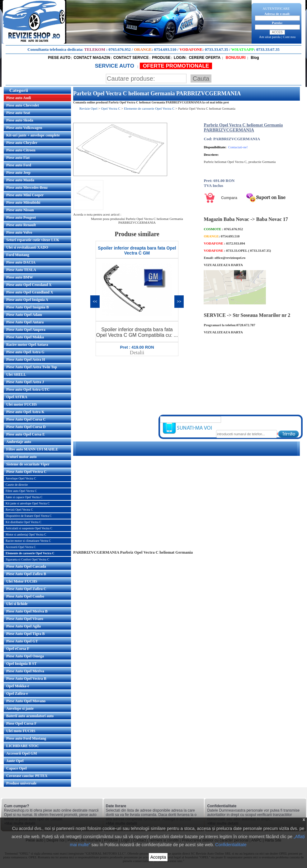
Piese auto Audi (19, 98)
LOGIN (180, 58)
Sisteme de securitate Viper (28, 464)
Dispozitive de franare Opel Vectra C (29, 516)
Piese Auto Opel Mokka (25, 337)
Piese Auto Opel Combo (25, 596)
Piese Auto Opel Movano (26, 701)
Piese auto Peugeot (21, 217)
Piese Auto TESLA (21, 270)
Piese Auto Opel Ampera (26, 330)
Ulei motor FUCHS (21, 404)
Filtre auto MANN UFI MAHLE (32, 449)
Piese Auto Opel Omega (25, 656)
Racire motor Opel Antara (27, 345)
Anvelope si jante (20, 708)
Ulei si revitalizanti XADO (27, 247)
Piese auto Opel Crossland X (29, 285)
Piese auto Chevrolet (23, 105)
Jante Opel (15, 761)
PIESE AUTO (59, 58)
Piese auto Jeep (18, 173)
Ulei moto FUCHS (21, 731)
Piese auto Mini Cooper (25, 195)
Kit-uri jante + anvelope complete (33, 135)
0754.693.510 (165, 49)
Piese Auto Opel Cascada (26, 566)
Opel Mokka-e (18, 686)
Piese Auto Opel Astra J (25, 382)
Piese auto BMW (20, 277)
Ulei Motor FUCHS (22, 581)
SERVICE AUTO (115, 66)
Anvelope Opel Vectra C (21, 478)
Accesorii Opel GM (22, 753)
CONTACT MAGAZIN (92, 58)
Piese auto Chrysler (22, 143)
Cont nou (289, 37)
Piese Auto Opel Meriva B (27, 611)
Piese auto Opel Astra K (25, 412)
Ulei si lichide (17, 604)
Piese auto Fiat (18, 158)
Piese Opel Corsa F (21, 723)
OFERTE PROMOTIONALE (176, 66)
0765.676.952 (120, 49)
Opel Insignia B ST (21, 664)
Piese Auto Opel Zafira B (26, 574)
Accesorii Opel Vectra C (21, 547)
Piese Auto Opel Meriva (25, 671)
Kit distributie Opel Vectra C (24, 522)
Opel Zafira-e (17, 694)
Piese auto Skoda (20, 120)
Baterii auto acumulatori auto (30, 716)
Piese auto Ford (19, 165)
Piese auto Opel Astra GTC (28, 389)
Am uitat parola (270, 37)
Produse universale (21, 783)
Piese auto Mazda (20, 180)
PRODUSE (161, 58)
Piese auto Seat (18, 113)
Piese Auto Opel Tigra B (26, 634)
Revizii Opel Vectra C (19, 510)
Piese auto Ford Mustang (26, 738)
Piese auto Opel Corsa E (26, 434)
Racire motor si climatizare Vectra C (28, 541)
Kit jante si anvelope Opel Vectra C (28, 503)
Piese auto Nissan (20, 210)
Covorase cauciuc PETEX (27, 776)
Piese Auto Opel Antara (25, 322)
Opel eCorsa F (18, 649)
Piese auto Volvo (19, 232)
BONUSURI (235, 58)
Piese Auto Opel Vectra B (26, 679)
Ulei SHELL (16, 374)
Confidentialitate (231, 845)
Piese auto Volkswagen (24, 128)
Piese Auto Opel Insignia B (28, 307)
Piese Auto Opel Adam (24, 315)
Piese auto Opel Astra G (25, 352)
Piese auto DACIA (21, 262)
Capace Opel (17, 768)
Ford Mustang (18, 255)
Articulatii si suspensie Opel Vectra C (29, 528)
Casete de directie (17, 485)
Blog (254, 58)
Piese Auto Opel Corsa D (26, 427)
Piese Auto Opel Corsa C (26, 419)
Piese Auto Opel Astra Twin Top (32, 367)
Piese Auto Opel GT (22, 641)
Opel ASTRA (17, 397)
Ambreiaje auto (19, 442)
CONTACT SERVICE (131, 58)
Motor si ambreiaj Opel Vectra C (26, 534)
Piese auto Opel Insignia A (27, 300)
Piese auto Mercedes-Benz (27, 188)
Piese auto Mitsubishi (23, 203)
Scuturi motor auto (21, 457)
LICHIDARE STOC (23, 746)
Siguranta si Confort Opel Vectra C (27, 559)
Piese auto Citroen (21, 150)
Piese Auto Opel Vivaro (25, 619)
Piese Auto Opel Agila (24, 626)
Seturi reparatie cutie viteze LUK (33, 240)
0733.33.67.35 (217, 49)
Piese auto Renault (21, 225)
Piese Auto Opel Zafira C (26, 589)
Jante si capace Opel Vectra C (24, 497)
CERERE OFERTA (205, 58)
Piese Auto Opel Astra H (26, 360)
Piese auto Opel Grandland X (30, 292)
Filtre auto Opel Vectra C (21, 491)
